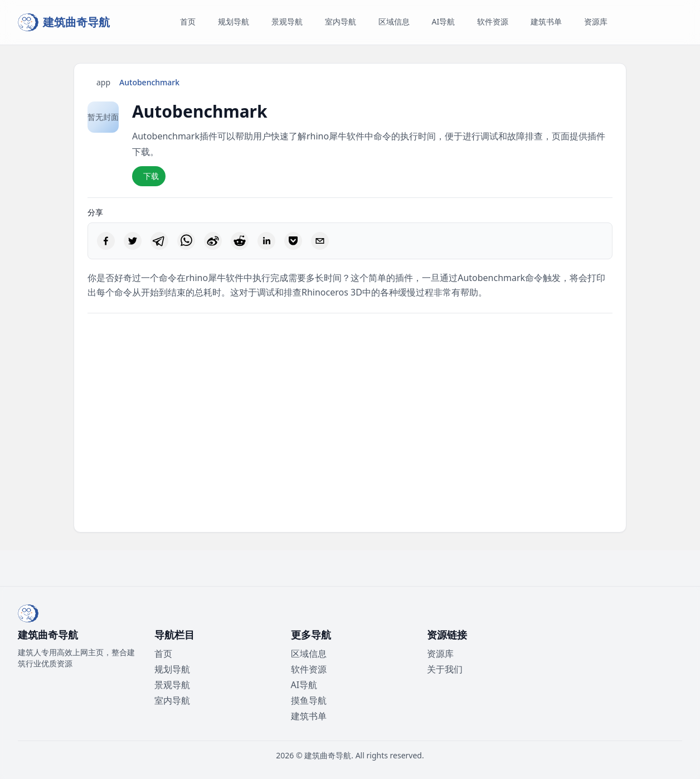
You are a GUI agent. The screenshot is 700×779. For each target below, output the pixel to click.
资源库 (440, 654)
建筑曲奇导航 (328, 755)
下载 (151, 176)
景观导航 (172, 685)
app (103, 82)
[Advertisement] (350, 423)
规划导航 (172, 669)
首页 (163, 654)
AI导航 (304, 685)
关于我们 (445, 669)
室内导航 (172, 700)
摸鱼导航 (309, 700)
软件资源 (309, 669)
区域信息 (309, 654)
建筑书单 (309, 716)
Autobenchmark (149, 82)
